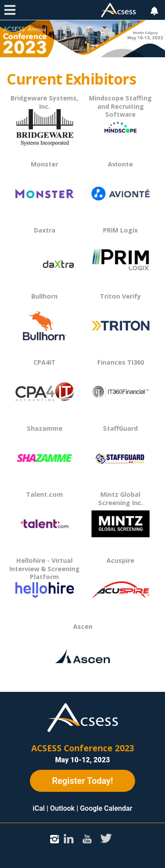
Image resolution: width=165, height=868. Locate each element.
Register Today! (82, 781)
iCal (38, 808)
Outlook (62, 808)
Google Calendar (106, 808)
